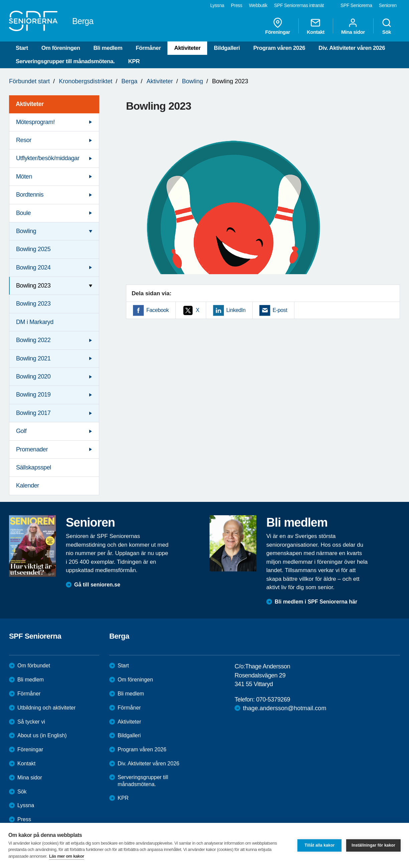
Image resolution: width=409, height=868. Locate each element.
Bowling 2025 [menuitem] (33, 249)
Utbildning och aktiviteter (46, 708)
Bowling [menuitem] (26, 231)
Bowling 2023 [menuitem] (33, 286)
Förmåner (148, 48)
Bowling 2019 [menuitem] (33, 395)
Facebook (158, 310)
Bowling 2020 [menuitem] (33, 376)
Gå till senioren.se (97, 585)
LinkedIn (236, 310)
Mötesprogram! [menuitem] (35, 122)
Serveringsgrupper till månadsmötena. (65, 61)
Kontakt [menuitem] (316, 26)
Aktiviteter (187, 48)
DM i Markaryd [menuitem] (35, 322)
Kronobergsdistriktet (86, 81)
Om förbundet (34, 666)
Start (22, 48)
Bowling (192, 81)
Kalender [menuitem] (28, 485)
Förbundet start (29, 81)
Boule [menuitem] (23, 213)
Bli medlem (108, 48)
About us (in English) (42, 735)
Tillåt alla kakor (319, 845)
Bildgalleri (227, 48)
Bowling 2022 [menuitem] (33, 340)
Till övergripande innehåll (0, 0)
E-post (280, 310)
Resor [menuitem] (24, 140)
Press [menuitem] (237, 5)
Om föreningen (61, 48)
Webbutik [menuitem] (258, 5)
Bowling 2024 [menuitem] (33, 267)
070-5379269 (273, 699)
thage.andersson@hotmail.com (285, 708)
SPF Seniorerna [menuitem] (356, 5)
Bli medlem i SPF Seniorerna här (316, 602)
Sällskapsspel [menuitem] (34, 467)
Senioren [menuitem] (388, 5)
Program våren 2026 (279, 48)
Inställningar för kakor (373, 845)
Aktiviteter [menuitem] (30, 104)
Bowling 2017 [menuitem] (33, 413)
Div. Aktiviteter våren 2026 (352, 48)
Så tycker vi (31, 722)
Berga (129, 81)
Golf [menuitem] (21, 431)
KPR (134, 61)
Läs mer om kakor (67, 856)
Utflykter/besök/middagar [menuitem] (48, 158)
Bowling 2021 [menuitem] (33, 358)
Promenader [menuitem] (32, 449)
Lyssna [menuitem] (217, 5)
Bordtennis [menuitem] (30, 195)
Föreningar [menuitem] (278, 26)
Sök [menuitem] (387, 26)
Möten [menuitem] (24, 177)
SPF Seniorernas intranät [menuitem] (299, 5)
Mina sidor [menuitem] (353, 26)
